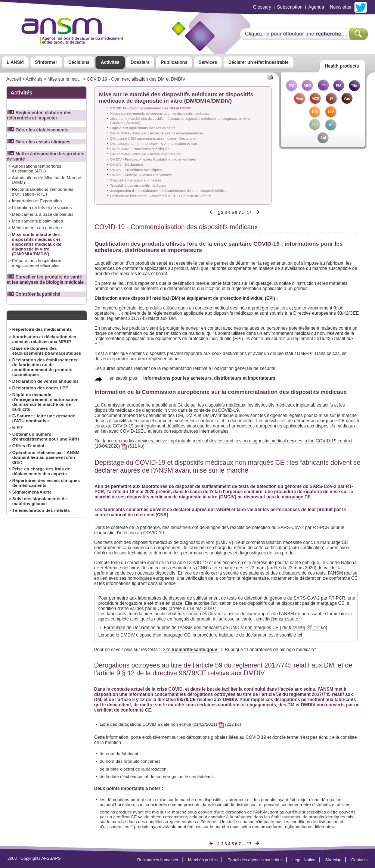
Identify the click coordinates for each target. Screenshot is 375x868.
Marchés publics (203, 860)
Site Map (334, 860)
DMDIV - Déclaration (126, 164)
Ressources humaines (158, 860)
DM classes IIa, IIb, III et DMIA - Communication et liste (154, 144)
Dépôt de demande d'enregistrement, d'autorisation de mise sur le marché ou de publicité (45, 402)
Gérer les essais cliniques (39, 142)
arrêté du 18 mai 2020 (192, 609)
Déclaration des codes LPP (40, 388)
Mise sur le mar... (64, 79)
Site (190, 650)
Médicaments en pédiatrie (37, 228)
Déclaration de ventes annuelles (46, 381)
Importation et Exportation (37, 201)
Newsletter (341, 7)
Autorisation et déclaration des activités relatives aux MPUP (44, 339)
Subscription (290, 7)
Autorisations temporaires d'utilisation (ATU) (37, 168)
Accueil (14, 79)
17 (249, 212)
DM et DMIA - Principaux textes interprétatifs (145, 154)
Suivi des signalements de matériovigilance (40, 501)
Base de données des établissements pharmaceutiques (47, 351)
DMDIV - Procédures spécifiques (136, 170)
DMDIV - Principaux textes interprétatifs (141, 175)
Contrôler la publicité (33, 294)
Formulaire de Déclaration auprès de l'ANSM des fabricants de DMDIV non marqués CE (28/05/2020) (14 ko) (216, 628)
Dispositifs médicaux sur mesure (136, 180)
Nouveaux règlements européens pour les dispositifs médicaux (159, 113)
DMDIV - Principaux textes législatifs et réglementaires (153, 159)
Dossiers (140, 62)
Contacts (359, 860)
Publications (174, 62)
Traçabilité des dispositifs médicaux (138, 185)
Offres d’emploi (28, 446)
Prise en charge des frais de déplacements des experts (41, 471)
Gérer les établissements (38, 130)
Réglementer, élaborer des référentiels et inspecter (39, 115)
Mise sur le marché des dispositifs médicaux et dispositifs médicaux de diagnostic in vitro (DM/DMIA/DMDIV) (37, 244)
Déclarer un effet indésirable (258, 62)
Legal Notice (304, 860)
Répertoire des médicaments (42, 329)
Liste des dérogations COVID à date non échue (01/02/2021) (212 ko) (170, 724)
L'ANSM (15, 62)
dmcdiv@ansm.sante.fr (279, 619)
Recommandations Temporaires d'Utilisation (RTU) (43, 192)
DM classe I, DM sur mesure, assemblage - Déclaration (154, 138)
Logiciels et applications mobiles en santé (143, 128)
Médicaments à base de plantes (43, 214)
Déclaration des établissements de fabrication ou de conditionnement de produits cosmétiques (45, 367)
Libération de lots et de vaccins (42, 207)
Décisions (79, 62)
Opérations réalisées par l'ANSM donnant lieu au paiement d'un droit (46, 457)
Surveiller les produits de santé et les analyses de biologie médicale (45, 280)
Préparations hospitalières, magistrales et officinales (38, 263)
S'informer (46, 62)
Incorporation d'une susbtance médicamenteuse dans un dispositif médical (169, 191)
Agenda (316, 7)
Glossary (262, 7)
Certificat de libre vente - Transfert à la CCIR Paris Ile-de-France (161, 196)
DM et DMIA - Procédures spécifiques (140, 149)
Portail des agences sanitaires (255, 860)
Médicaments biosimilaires (38, 221)
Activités (110, 62)
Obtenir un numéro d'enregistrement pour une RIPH (46, 436)
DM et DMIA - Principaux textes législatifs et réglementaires (157, 133)
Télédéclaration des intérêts (41, 510)
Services (208, 62)
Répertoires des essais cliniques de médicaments (46, 483)
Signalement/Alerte (32, 492)
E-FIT (18, 427)
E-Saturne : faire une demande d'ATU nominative (44, 418)
